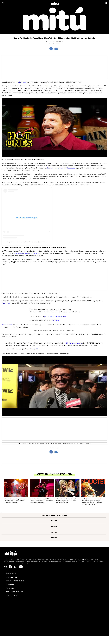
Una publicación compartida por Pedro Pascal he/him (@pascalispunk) (27, 242)
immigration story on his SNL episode (61, 168)
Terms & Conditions (15, 581)
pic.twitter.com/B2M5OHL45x (55, 317)
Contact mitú (12, 596)
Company (10, 584)
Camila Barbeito (56, 41)
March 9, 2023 (55, 320)
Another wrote (7, 325)
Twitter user (6, 303)
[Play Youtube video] (54, 127)
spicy (64, 443)
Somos (54, 538)
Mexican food (43, 443)
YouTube (88, 443)
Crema (54, 532)
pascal (50, 443)
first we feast (26, 443)
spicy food (70, 443)
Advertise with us (14, 592)
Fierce (54, 521)
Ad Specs (10, 588)
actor (48, 86)
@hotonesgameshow (74, 343)
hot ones (35, 443)
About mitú (11, 573)
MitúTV (54, 526)
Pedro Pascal (21, 82)
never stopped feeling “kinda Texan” (27, 253)
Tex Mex (77, 443)
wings (82, 443)
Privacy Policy (13, 577)
